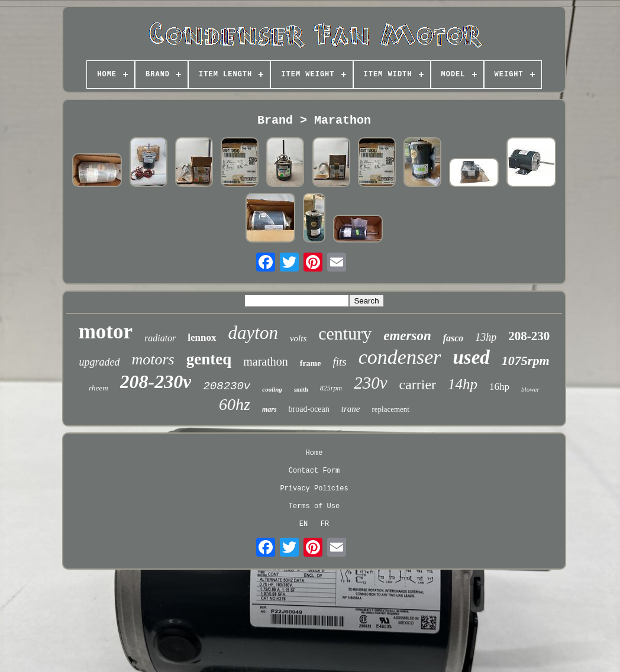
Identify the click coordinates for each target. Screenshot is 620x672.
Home (314, 453)
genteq (209, 359)
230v (370, 383)
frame (311, 364)
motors (153, 359)
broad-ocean (309, 409)
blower (530, 389)
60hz (235, 404)
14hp (463, 384)
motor (106, 332)
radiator (160, 338)
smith (301, 390)
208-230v (156, 382)
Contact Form (314, 471)
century (345, 333)
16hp (499, 387)
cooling (272, 389)
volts (298, 338)
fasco (453, 338)
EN (303, 524)
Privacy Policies (314, 489)
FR (325, 524)
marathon (266, 361)
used (471, 357)
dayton (253, 333)
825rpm (331, 388)
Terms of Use (314, 506)
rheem (98, 388)
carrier (418, 385)
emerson (407, 336)
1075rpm (526, 361)
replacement (390, 409)
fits (340, 362)
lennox (202, 337)
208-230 (529, 336)
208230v (227, 386)
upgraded (99, 362)
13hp (486, 337)
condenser (400, 357)
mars (269, 409)
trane (351, 409)
